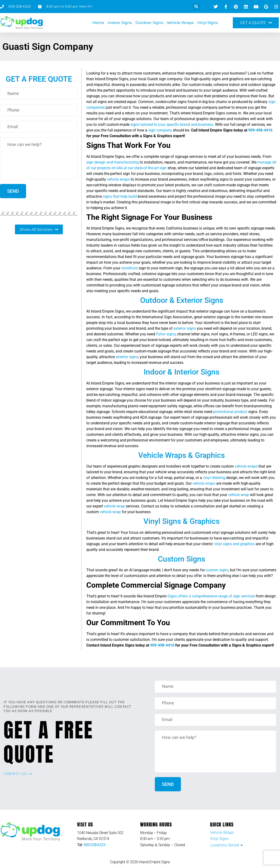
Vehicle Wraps (180, 23)
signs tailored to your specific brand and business (172, 124)
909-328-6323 (94, 845)
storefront (130, 268)
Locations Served (225, 845)
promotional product (230, 412)
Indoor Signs (120, 23)
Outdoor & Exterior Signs (182, 300)
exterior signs (185, 328)
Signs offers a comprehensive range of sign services (211, 596)
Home (98, 23)
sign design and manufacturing (112, 162)
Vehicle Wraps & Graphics (181, 455)
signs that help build (120, 196)
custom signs (217, 570)
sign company (160, 130)
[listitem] (108, 836)
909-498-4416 (260, 130)
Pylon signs (166, 334)
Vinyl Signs (208, 23)
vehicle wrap (239, 495)
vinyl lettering (214, 478)
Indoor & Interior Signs (181, 372)
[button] (196, 7)
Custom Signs (181, 559)
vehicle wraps (118, 179)
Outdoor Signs (149, 23)
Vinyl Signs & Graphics (181, 521)
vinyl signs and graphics (234, 544)
